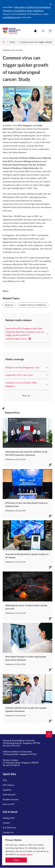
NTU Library (9, 785)
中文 (5, 780)
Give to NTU (9, 804)
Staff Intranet (9, 794)
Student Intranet (11, 799)
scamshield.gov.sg (11, 17)
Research (9, 305)
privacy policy (26, 854)
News (12, 42)
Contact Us (8, 832)
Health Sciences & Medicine (33, 305)
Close (16, 860)
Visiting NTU (9, 818)
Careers (6, 823)
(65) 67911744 (13, 746)
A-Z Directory (9, 827)
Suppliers (7, 790)
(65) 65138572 (13, 765)
